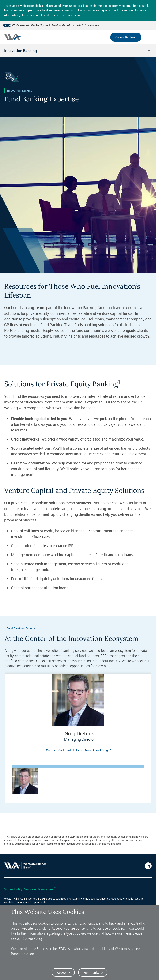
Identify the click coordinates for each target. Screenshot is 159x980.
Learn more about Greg (92, 750)
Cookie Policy (33, 939)
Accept (62, 973)
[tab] (25, 781)
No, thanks (91, 973)
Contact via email (58, 750)
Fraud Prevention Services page (62, 15)
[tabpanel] (78, 715)
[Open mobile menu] (149, 37)
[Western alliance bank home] (13, 37)
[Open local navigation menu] (78, 51)
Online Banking (126, 37)
